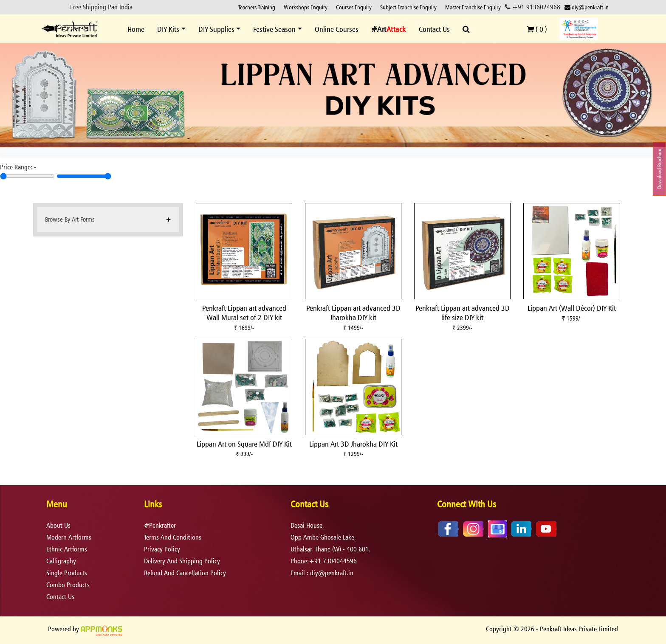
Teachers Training (257, 7)
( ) (537, 29)
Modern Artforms (69, 537)
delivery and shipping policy (182, 561)
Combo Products (68, 585)
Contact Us (434, 29)
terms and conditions (173, 537)
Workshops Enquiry (306, 7)
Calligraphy (61, 561)
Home (136, 29)
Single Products (67, 573)
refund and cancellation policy (185, 573)
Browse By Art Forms (70, 219)
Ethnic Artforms (67, 549)
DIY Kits (168, 29)
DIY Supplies (216, 29)
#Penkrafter (160, 525)
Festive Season (274, 29)
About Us (58, 525)
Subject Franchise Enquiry (408, 7)
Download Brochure (659, 169)
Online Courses (337, 29)
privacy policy (162, 549)
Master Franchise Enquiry (473, 7)
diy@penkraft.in (587, 7)
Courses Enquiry (354, 7)
